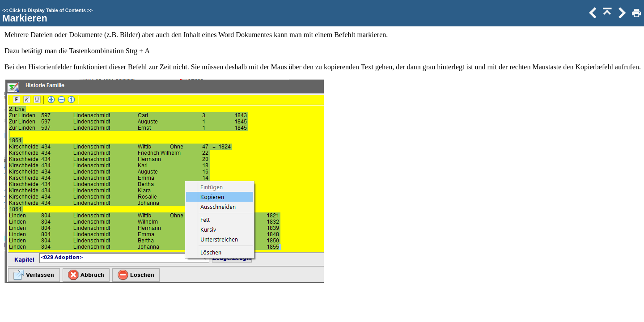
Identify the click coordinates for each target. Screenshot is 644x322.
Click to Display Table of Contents (47, 10)
